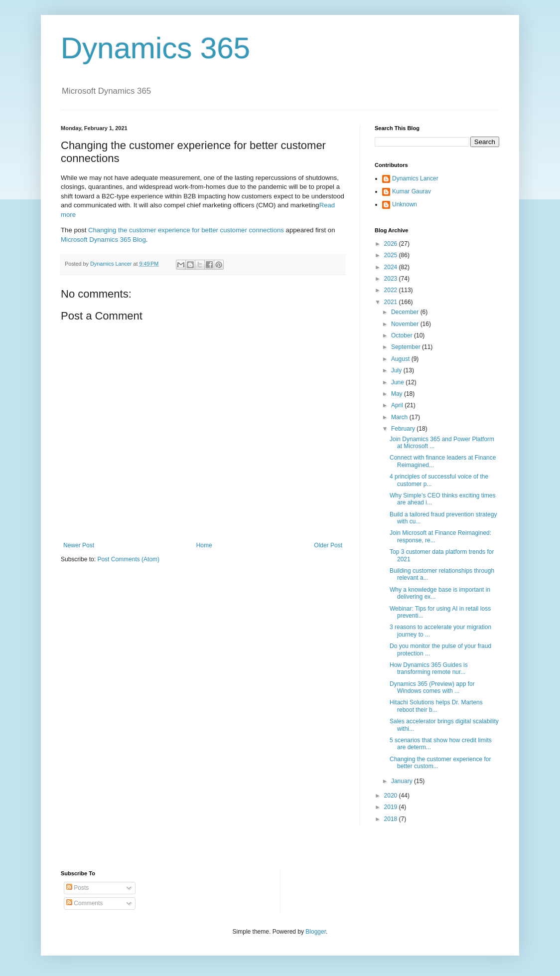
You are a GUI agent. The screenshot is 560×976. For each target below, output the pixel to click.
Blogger (316, 932)
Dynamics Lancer (415, 178)
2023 (392, 279)
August (401, 359)
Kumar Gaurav (412, 191)
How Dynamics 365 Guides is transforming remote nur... (429, 668)
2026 (392, 244)
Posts (77, 888)
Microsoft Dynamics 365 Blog (103, 240)
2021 (392, 302)
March (400, 417)
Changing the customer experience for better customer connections (186, 230)
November (406, 324)
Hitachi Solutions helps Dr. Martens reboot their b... (436, 706)
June (398, 382)
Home (204, 545)
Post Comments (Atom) (128, 559)
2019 (392, 807)
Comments (84, 903)
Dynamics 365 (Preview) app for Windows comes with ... (432, 687)
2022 (392, 290)
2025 (392, 255)
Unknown (405, 204)
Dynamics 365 (155, 48)
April (398, 405)
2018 (392, 819)
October (403, 335)
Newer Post (79, 545)
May (398, 394)
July (397, 370)
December (406, 312)
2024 (392, 267)
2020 (392, 796)
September (407, 347)
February (404, 429)
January (403, 781)
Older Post (328, 545)
